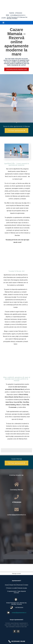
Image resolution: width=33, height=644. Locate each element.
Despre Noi (13, 585)
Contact (26, 585)
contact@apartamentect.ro (18, 15)
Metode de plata (22, 588)
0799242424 (19, 13)
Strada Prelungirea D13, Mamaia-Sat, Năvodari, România (17, 18)
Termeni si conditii (12, 588)
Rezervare (20, 585)
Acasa (7, 585)
